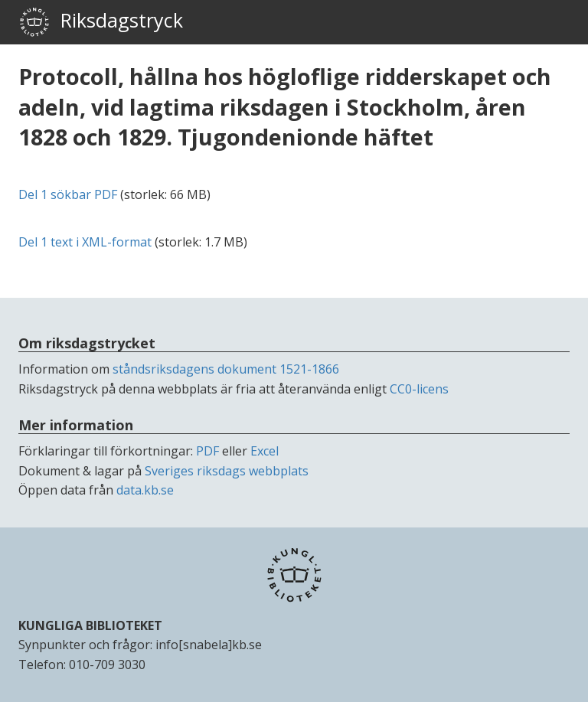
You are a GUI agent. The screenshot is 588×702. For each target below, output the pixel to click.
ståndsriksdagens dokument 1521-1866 (226, 369)
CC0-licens (419, 389)
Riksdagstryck (101, 22)
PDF (207, 451)
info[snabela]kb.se (209, 645)
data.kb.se (145, 490)
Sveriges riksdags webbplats (227, 471)
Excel (265, 451)
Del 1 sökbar (68, 194)
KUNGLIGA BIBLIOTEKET (90, 625)
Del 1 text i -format (85, 242)
